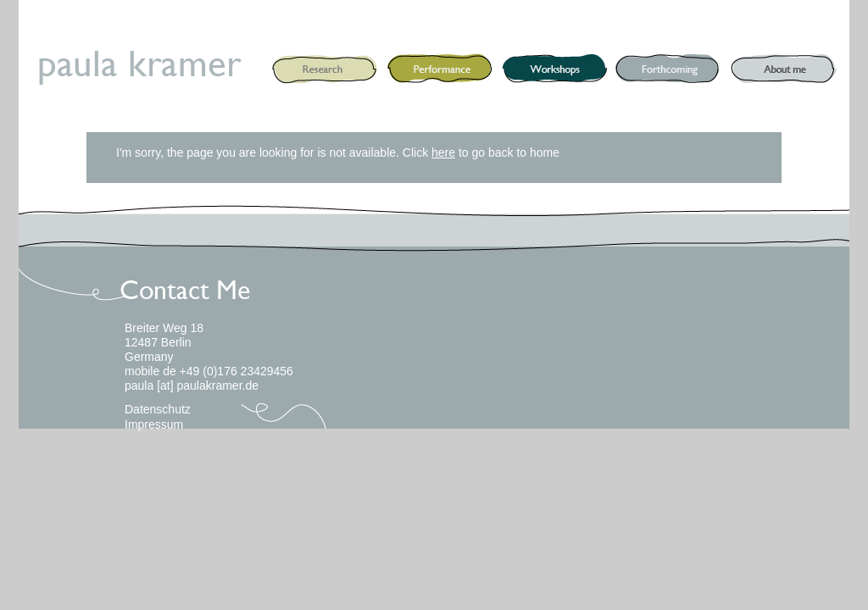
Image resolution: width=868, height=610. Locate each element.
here (443, 152)
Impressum (154, 424)
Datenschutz (158, 409)
